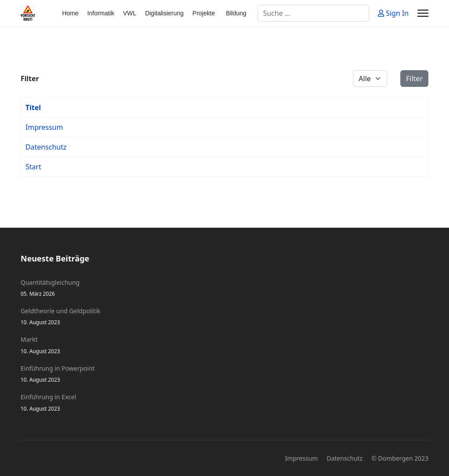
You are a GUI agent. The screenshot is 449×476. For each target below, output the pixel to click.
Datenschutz (46, 147)
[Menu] (423, 13)
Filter (414, 79)
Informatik (101, 13)
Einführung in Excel (224, 403)
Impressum (44, 127)
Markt (224, 345)
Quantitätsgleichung (224, 288)
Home (70, 13)
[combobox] (313, 13)
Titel (33, 107)
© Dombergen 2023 (400, 458)
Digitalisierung (164, 13)
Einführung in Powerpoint (224, 374)
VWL (130, 13)
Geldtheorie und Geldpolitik (224, 317)
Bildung (236, 13)
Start (33, 167)
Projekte (204, 13)
